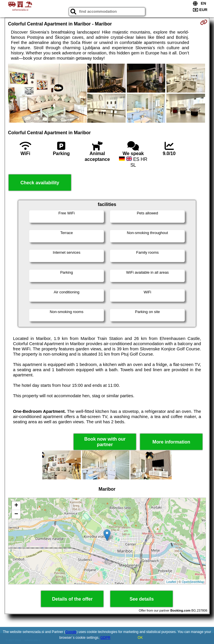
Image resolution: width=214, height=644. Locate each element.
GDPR (106, 638)
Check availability (40, 183)
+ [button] (16, 506)
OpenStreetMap (193, 582)
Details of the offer (72, 599)
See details (142, 599)
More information (171, 442)
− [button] (16, 514)
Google (71, 632)
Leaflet (171, 582)
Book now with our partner (105, 442)
